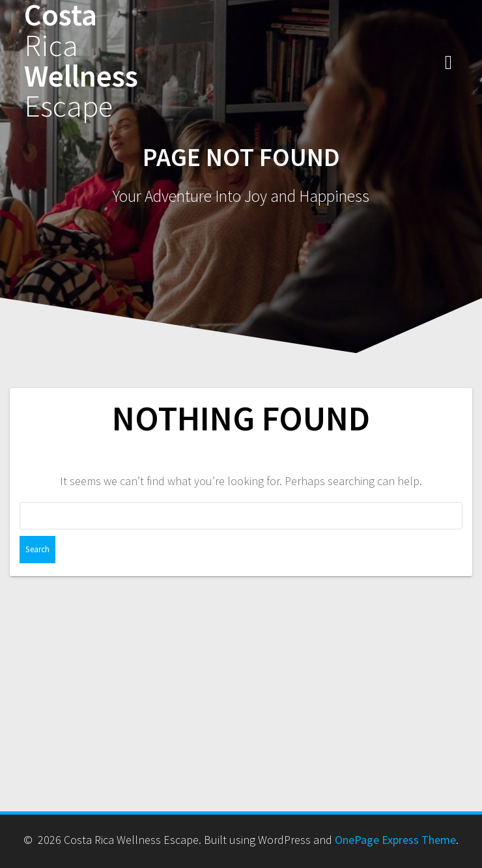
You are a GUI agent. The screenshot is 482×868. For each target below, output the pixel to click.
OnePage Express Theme (395, 840)
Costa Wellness (81, 61)
